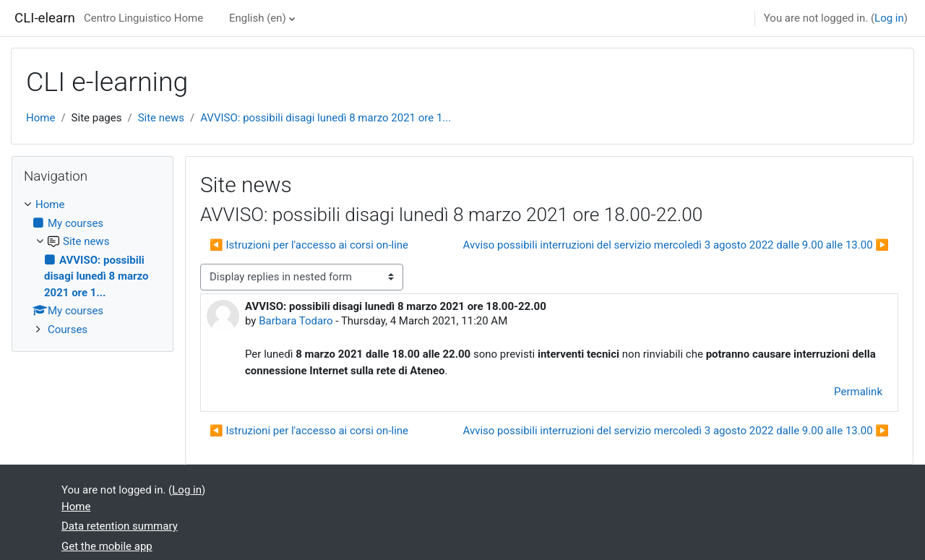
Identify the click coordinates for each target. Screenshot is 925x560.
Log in (889, 18)
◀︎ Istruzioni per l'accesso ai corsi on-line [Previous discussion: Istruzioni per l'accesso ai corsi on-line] (309, 245)
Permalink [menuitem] (858, 392)
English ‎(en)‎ (258, 18)
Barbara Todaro (296, 321)
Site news (161, 118)
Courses (68, 329)
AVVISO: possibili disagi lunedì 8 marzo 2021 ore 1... (326, 118)
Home (40, 118)
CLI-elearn (45, 18)
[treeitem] (92, 267)
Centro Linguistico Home (143, 18)
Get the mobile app (107, 546)
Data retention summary (120, 526)
